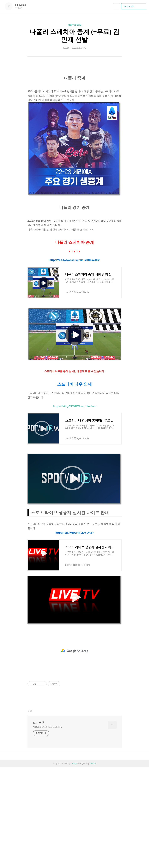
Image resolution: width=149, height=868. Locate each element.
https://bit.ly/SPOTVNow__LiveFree (74, 507)
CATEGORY (134, 6)
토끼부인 (38, 823)
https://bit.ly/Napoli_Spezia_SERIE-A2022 (74, 361)
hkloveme (22, 5)
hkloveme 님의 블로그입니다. (47, 827)
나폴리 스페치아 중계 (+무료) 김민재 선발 (75, 35)
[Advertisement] (75, 94)
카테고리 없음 (75, 25)
